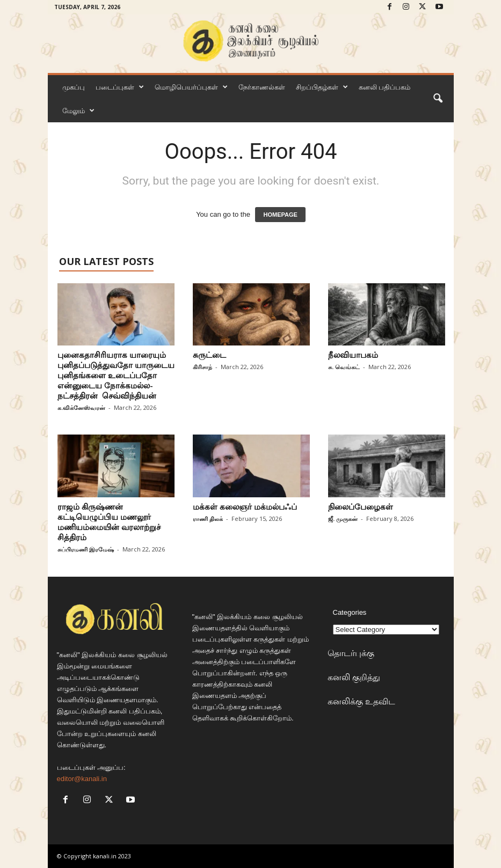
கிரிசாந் (202, 367)
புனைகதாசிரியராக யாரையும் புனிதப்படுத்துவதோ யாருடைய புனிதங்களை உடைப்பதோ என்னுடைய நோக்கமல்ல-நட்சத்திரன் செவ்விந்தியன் (116, 375)
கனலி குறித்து (354, 677)
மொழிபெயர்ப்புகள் (191, 87)
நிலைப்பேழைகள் (361, 506)
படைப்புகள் (120, 87)
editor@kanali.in (82, 779)
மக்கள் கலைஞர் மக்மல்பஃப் (245, 506)
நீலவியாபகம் (353, 355)
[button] (438, 99)
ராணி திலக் (208, 518)
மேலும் (78, 111)
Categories (350, 612)
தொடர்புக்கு (351, 653)
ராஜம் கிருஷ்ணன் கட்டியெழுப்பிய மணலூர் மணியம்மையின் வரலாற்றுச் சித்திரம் (109, 522)
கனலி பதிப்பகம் (384, 87)
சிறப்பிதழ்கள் (322, 87)
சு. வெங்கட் (344, 367)
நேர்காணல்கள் (262, 87)
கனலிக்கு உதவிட (361, 701)
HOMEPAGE (280, 215)
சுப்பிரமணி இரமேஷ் (86, 549)
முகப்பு (74, 87)
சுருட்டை (209, 355)
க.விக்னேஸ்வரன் (81, 407)
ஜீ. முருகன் (343, 518)
